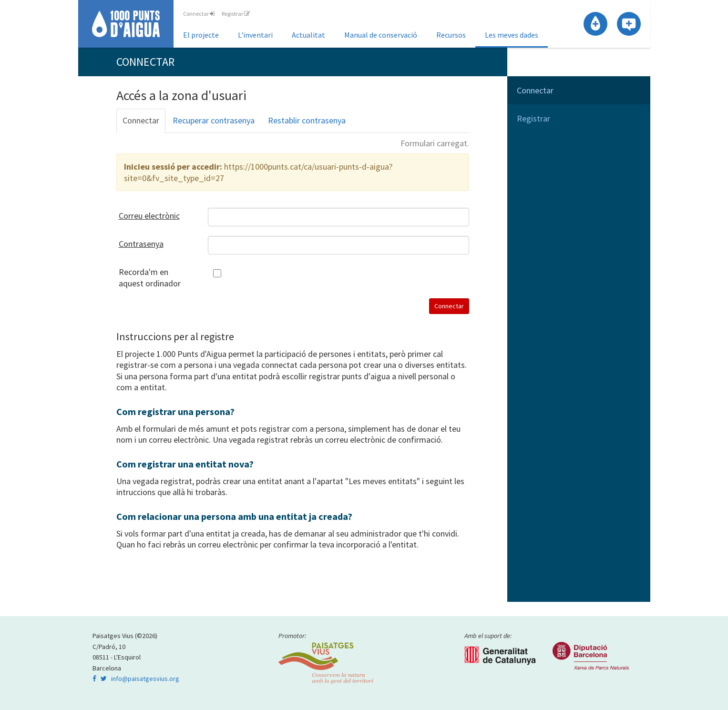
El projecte (201, 35)
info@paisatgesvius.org (145, 679)
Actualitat (308, 35)
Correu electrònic (149, 216)
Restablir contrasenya (307, 120)
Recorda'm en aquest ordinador (150, 277)
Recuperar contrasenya (214, 120)
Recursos (451, 35)
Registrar (236, 14)
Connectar (199, 14)
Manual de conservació (381, 35)
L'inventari (255, 35)
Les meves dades (512, 35)
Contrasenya (141, 244)
